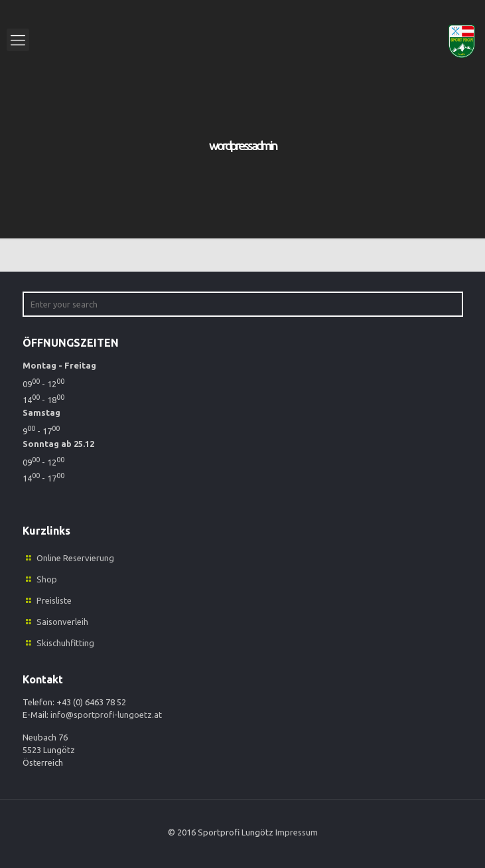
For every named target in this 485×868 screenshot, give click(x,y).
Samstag (41, 412)
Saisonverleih (62, 622)
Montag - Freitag (59, 365)
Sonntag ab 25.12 (58, 444)
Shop (47, 579)
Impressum (297, 832)
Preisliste (54, 600)
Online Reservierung (75, 558)
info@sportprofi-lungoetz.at (106, 715)
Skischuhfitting (65, 643)
